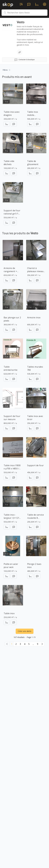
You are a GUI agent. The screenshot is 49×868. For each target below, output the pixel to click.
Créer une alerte (25, 631)
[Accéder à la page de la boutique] (7, 25)
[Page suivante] (42, 644)
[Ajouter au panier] (7, 124)
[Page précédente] (7, 644)
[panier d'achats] (37, 4)
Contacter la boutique (24, 60)
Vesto (21, 22)
